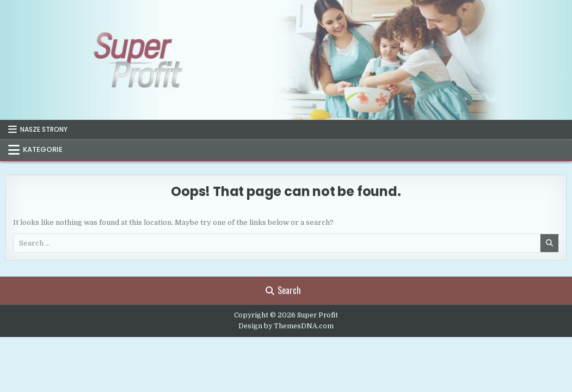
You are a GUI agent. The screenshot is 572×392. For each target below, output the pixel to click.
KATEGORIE (43, 149)
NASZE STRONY (44, 129)
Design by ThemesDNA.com (286, 326)
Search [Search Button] (283, 290)
